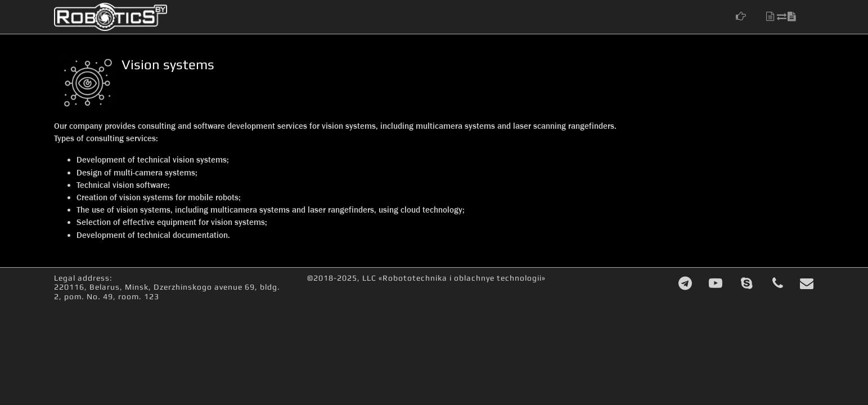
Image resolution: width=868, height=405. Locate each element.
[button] (746, 16)
